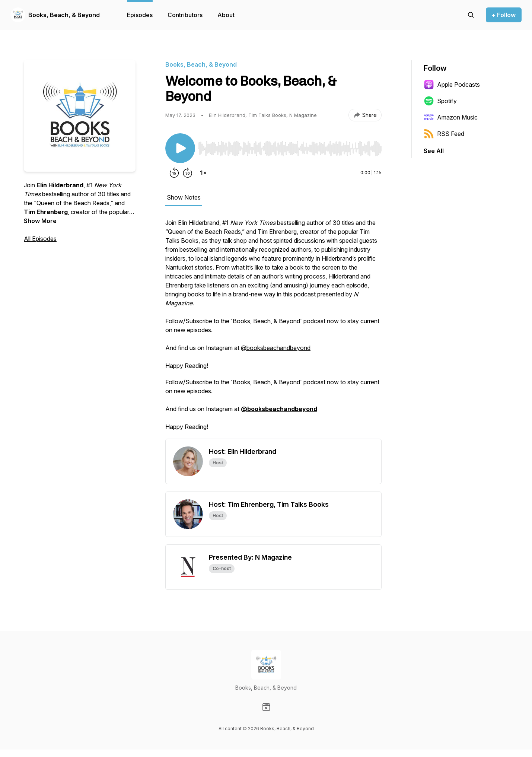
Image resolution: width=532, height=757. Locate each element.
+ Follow (504, 15)
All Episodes (40, 239)
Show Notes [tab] (184, 197)
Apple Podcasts (452, 85)
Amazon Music (451, 117)
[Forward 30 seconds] (188, 173)
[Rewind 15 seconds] (174, 173)
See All (434, 151)
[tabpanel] (273, 328)
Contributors (185, 15)
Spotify (440, 101)
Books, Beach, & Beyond (64, 15)
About (226, 15)
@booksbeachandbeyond (276, 348)
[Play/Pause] (180, 148)
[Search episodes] (471, 15)
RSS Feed (444, 134)
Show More (40, 221)
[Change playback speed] (203, 173)
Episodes (140, 15)
